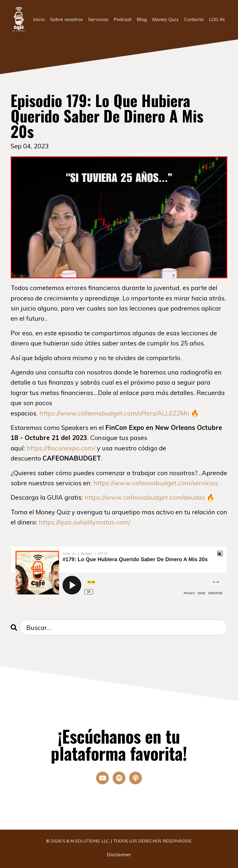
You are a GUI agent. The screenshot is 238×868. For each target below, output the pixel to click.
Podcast (123, 19)
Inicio (39, 19)
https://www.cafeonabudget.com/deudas (145, 497)
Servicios (98, 19)
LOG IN (217, 19)
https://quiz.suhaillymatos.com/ (85, 522)
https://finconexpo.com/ (61, 448)
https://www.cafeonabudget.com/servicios (156, 483)
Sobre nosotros (66, 19)
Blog (142, 19)
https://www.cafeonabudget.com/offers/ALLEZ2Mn (114, 413)
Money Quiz (165, 19)
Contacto (194, 19)
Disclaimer (119, 855)
